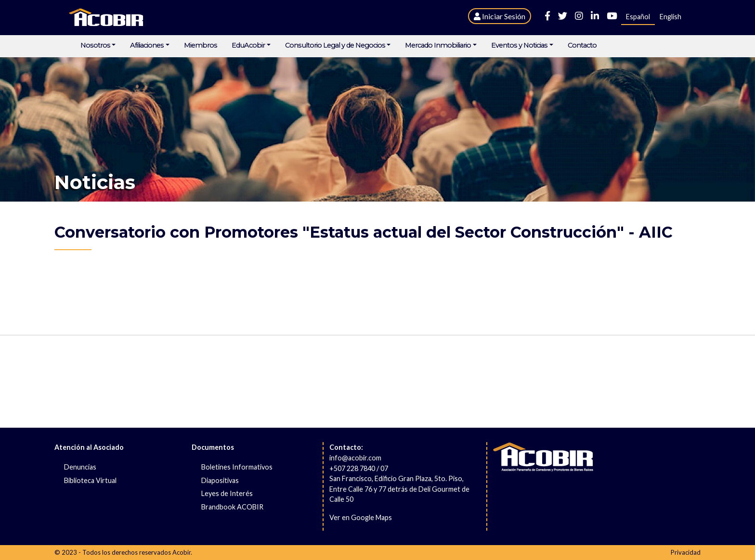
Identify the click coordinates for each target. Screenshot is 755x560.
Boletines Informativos (237, 467)
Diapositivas (220, 480)
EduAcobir (248, 45)
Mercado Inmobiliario (438, 45)
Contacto (582, 45)
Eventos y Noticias (519, 45)
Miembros (201, 45)
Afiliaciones (147, 45)
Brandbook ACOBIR (232, 507)
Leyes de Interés (227, 493)
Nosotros (95, 45)
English (670, 17)
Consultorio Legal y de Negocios (335, 45)
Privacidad (686, 552)
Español (638, 17)
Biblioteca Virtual (90, 480)
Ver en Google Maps (361, 517)
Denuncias (80, 467)
